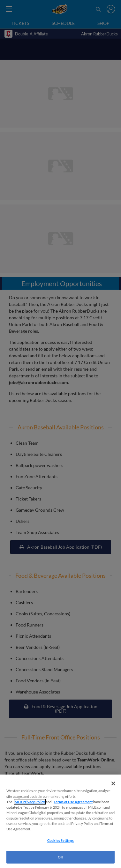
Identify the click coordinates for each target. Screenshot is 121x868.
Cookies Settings (60, 840)
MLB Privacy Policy (30, 802)
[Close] (113, 783)
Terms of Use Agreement (73, 802)
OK (60, 857)
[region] (60, 821)
